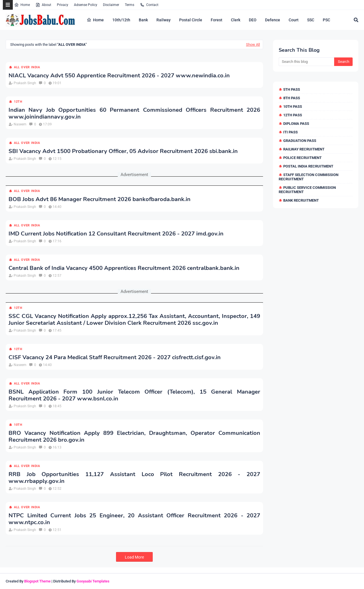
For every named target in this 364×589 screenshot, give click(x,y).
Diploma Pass (296, 124)
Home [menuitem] (95, 20)
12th (18, 102)
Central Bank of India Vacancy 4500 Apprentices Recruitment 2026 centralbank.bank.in (124, 268)
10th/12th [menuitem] (121, 20)
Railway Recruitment (304, 149)
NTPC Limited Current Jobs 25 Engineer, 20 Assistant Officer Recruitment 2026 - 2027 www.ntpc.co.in (134, 519)
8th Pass (292, 98)
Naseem (20, 124)
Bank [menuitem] (143, 20)
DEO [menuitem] (253, 20)
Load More (134, 557)
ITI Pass (290, 132)
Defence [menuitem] (273, 20)
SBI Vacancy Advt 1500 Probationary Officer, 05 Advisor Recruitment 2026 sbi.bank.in (123, 151)
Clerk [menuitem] (236, 20)
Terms (130, 5)
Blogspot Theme (37, 581)
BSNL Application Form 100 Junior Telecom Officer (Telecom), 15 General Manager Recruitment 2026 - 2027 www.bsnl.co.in (134, 395)
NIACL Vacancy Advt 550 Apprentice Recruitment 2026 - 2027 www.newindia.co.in (119, 76)
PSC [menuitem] (326, 20)
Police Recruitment (302, 158)
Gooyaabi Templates (93, 581)
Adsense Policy (86, 5)
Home (22, 5)
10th (18, 425)
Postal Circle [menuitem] (191, 20)
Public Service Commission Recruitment (307, 190)
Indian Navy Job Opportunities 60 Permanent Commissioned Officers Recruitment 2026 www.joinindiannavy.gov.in (134, 113)
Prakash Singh (25, 83)
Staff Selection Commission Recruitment (309, 177)
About (43, 5)
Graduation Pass (300, 141)
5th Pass (292, 89)
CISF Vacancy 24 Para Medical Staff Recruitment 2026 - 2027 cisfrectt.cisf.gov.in (115, 357)
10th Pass (293, 107)
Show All (253, 45)
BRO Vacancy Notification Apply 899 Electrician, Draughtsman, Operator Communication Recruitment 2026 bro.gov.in (134, 437)
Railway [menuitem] (164, 20)
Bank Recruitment (301, 200)
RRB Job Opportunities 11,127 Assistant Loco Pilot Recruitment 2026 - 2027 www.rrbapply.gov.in (134, 478)
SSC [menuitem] (311, 20)
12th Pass (293, 115)
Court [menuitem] (294, 20)
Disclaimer (111, 5)
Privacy (63, 5)
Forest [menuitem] (217, 20)
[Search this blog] (306, 62)
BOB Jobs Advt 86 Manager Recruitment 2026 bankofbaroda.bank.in (100, 199)
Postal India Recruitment (308, 166)
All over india (27, 67)
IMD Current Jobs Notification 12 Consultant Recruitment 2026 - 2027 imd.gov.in (116, 234)
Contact (149, 5)
